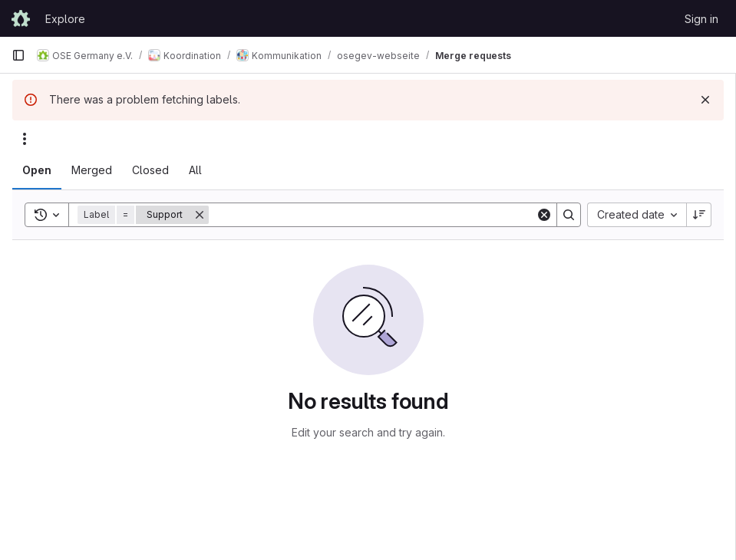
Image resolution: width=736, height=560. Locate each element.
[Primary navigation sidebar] (18, 55)
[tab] (37, 170)
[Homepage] (21, 18)
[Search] (372, 215)
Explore (65, 19)
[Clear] (544, 215)
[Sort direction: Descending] (699, 215)
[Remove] (200, 215)
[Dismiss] (705, 100)
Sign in (701, 19)
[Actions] (25, 139)
